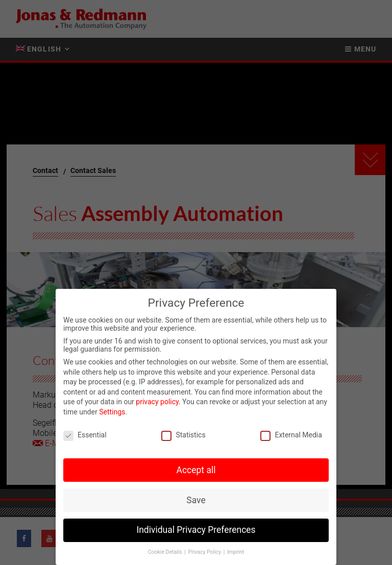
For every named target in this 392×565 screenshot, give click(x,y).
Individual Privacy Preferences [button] (196, 532)
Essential (85, 436)
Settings (112, 413)
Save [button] (196, 502)
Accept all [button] (196, 472)
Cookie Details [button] (166, 554)
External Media (291, 436)
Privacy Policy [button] (205, 554)
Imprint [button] (236, 554)
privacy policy (157, 404)
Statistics (183, 436)
